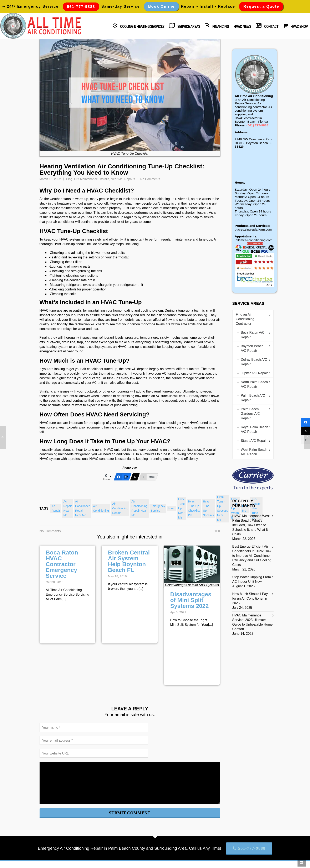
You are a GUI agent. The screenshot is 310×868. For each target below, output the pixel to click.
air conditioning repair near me (139, 508)
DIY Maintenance (86, 179)
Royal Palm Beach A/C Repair (255, 429)
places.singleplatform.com (253, 229)
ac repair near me (67, 508)
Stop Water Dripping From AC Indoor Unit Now (252, 579)
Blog (69, 179)
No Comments (150, 179)
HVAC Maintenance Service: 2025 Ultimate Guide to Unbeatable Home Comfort (253, 622)
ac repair (56, 508)
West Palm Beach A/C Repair (254, 452)
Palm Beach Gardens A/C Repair (250, 414)
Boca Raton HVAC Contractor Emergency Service (62, 564)
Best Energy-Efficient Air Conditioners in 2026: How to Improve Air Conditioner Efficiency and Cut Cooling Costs (252, 556)
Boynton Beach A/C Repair (252, 348)
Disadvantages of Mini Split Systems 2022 (191, 600)
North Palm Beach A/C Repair (254, 384)
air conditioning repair (120, 508)
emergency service (158, 508)
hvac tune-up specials (208, 508)
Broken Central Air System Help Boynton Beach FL (129, 561)
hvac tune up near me (181, 508)
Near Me (117, 179)
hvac (172, 508)
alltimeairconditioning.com (254, 240)
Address (241, 132)
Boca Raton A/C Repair (253, 335)
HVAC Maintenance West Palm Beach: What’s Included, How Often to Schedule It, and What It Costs (251, 525)
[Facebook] (123, 477)
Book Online (161, 6)
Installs (104, 179)
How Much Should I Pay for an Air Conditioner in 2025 (250, 598)
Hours (239, 182)
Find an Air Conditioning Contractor (245, 319)
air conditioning (101, 508)
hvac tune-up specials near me (223, 508)
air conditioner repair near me (82, 508)
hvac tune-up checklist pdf (194, 508)
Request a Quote (261, 6)
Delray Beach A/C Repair (254, 362)
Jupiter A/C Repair (254, 373)
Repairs (130, 179)
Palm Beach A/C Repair (253, 398)
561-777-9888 (249, 848)
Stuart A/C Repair (254, 441)
